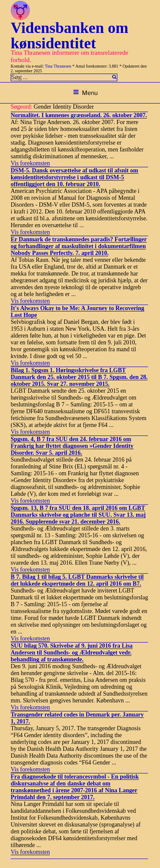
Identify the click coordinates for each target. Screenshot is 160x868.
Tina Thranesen (58, 66)
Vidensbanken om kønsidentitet (70, 36)
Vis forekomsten (30, 163)
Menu (85, 93)
